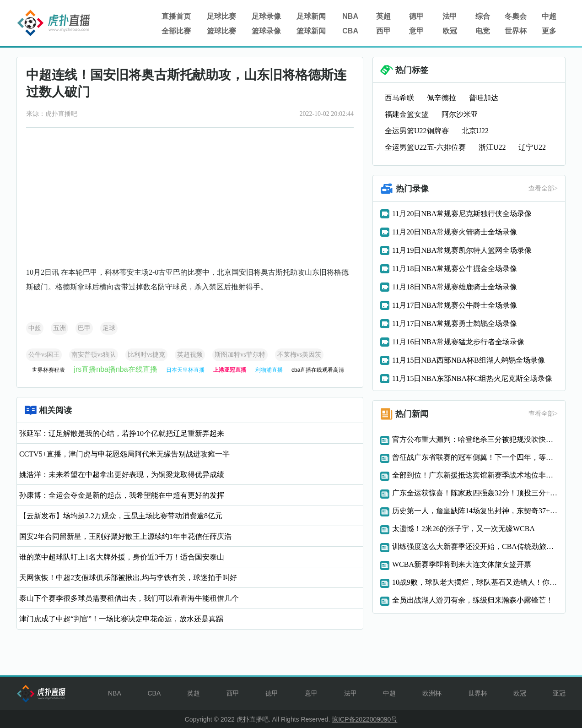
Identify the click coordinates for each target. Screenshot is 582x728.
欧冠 (450, 31)
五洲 (59, 328)
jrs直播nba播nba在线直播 (115, 369)
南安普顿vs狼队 (93, 355)
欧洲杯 (432, 693)
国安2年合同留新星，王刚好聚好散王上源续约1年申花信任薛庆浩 (125, 536)
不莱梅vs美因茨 (299, 355)
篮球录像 (266, 31)
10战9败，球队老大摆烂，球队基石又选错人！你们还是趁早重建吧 (475, 582)
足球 (109, 328)
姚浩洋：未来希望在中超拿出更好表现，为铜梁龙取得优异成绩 (122, 475)
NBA (350, 16)
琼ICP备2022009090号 (364, 719)
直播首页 (176, 16)
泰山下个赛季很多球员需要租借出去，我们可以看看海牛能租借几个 (129, 598)
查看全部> (543, 188)
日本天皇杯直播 (185, 370)
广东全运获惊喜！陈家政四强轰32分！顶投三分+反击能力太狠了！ (475, 493)
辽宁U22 (532, 147)
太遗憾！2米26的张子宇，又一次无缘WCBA (463, 529)
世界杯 (516, 31)
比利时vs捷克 (146, 355)
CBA (350, 31)
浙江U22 (492, 147)
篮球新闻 (311, 31)
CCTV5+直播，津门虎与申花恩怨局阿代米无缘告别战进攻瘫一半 (124, 454)
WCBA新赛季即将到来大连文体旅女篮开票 (462, 564)
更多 (549, 31)
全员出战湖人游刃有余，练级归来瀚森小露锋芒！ (473, 600)
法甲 (450, 16)
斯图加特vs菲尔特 (240, 355)
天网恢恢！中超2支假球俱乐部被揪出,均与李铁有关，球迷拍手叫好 (128, 578)
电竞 (483, 31)
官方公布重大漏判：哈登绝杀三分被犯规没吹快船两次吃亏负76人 (475, 439)
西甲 (383, 31)
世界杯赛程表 (48, 370)
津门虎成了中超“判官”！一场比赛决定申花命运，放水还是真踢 (121, 619)
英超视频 (190, 355)
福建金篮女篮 (407, 114)
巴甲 (84, 328)
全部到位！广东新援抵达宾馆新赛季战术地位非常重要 (475, 475)
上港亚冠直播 (230, 370)
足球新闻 (311, 16)
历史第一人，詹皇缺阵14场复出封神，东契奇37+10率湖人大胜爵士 (475, 511)
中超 (549, 16)
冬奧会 (516, 16)
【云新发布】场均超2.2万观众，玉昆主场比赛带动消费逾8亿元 (121, 516)
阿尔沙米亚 (460, 114)
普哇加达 (484, 98)
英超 (383, 16)
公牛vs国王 (44, 355)
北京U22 (475, 131)
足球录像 (266, 16)
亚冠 (559, 693)
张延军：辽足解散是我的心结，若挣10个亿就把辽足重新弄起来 (122, 433)
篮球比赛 (221, 31)
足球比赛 (221, 16)
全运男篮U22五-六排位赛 (425, 147)
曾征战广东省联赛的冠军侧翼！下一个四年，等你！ (475, 457)
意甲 (416, 31)
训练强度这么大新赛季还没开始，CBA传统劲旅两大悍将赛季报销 (475, 546)
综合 (483, 16)
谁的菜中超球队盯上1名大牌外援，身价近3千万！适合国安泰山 (122, 557)
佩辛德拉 (442, 98)
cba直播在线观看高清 (318, 370)
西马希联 (399, 98)
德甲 (416, 16)
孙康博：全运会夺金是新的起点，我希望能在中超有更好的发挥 (122, 495)
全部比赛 (176, 31)
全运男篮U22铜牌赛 (417, 131)
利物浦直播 (269, 370)
